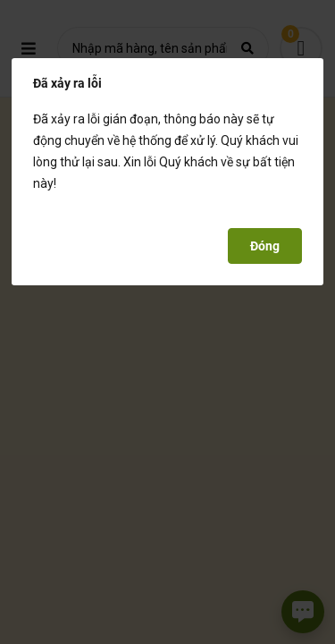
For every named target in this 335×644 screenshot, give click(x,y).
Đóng (265, 246)
